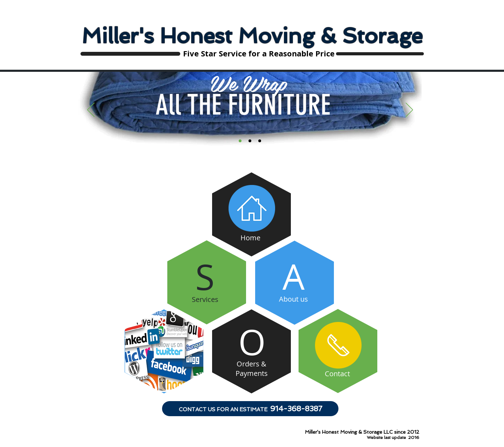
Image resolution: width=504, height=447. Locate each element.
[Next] (409, 110)
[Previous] (91, 110)
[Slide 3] (260, 141)
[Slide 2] (250, 141)
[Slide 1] (240, 141)
